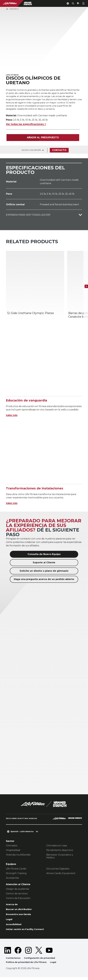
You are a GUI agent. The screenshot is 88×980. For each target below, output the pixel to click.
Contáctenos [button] (13, 961)
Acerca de (12, 905)
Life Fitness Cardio (16, 870)
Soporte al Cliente (44, 563)
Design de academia (17, 890)
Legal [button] (55, 965)
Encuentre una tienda (20, 916)
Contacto (60, 151)
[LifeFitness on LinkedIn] (8, 953)
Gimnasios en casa (57, 846)
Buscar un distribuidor (20, 911)
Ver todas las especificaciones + (26, 125)
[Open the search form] (71, 3)
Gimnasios (12, 846)
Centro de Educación (18, 899)
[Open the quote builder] (77, 3)
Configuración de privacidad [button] (41, 961)
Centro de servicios (17, 894)
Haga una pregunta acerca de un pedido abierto (44, 580)
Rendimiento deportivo (60, 851)
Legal (9, 921)
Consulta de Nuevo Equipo (44, 555)
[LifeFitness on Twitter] (39, 953)
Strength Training (16, 874)
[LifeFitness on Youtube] (49, 953)
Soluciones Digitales (58, 870)
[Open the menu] (83, 3)
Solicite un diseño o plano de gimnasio (44, 572)
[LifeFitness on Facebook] (18, 953)
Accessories (12, 879)
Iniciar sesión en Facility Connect (27, 932)
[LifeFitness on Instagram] (28, 953)
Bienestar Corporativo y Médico (60, 857)
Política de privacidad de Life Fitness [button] (27, 965)
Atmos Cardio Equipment (61, 874)
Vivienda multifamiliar (18, 856)
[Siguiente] (85, 287)
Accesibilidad (15, 926)
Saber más (13, 416)
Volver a (12, 9)
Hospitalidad (13, 851)
